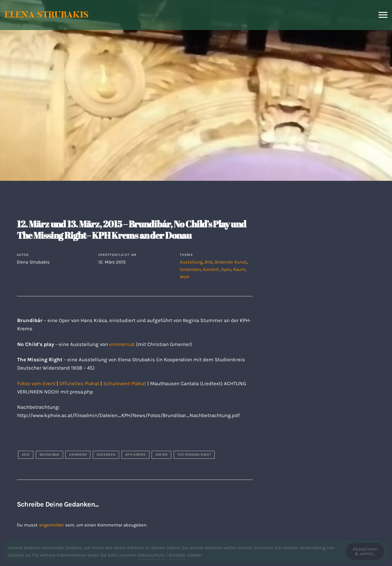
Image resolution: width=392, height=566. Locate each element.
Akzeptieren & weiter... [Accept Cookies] (365, 553)
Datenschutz (151, 557)
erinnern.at (122, 344)
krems (162, 455)
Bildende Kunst (231, 262)
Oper (226, 269)
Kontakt (177, 557)
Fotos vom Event (36, 384)
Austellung (191, 262)
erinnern (78, 455)
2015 (26, 455)
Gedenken (190, 269)
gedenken (106, 455)
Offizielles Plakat (79, 384)
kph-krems (136, 455)
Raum (239, 269)
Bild (209, 262)
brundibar (49, 455)
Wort (185, 277)
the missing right (194, 455)
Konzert (211, 269)
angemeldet (51, 525)
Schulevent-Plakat (125, 384)
